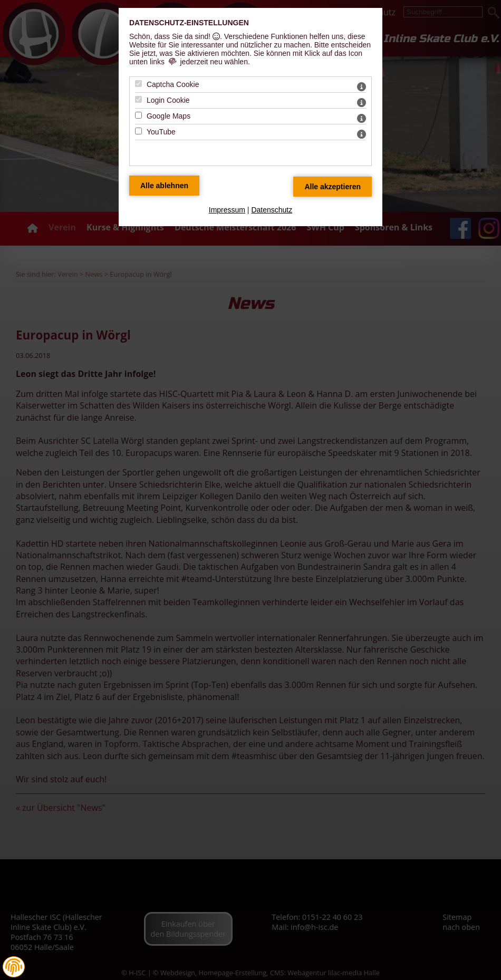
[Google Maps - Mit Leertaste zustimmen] (138, 115)
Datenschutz (272, 210)
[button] (14, 967)
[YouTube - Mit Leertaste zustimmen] (138, 131)
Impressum (227, 210)
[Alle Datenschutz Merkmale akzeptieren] (333, 187)
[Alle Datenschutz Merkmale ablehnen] (164, 186)
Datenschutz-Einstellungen (189, 23)
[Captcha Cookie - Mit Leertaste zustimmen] (138, 84)
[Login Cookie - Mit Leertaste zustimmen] (138, 99)
